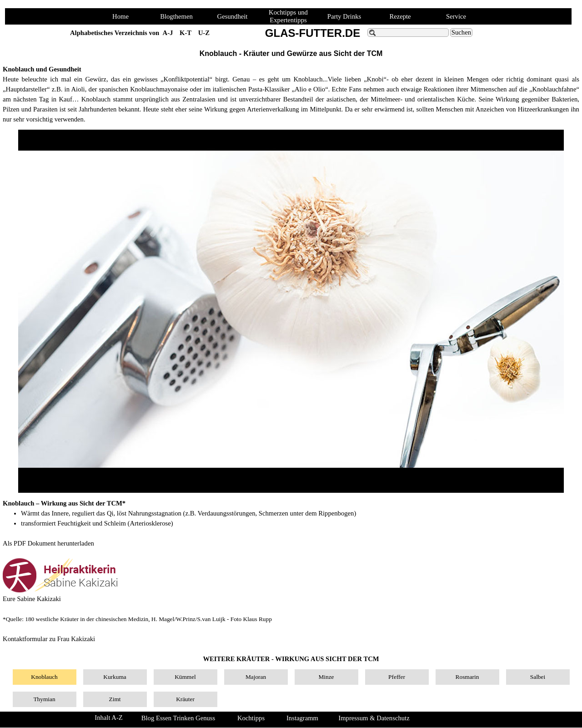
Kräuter (185, 699)
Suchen (461, 32)
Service (456, 16)
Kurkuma (115, 677)
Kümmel (185, 677)
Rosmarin (467, 677)
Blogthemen (176, 16)
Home (120, 16)
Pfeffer (397, 677)
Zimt (115, 699)
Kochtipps (251, 718)
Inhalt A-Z (108, 718)
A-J (168, 33)
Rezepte (400, 16)
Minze (326, 677)
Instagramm (302, 718)
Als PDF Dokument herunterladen (48, 543)
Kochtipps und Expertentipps (288, 16)
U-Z (204, 33)
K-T (186, 33)
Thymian (44, 699)
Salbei (538, 677)
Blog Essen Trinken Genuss (178, 718)
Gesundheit (233, 16)
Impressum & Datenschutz (374, 718)
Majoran (256, 677)
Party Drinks (344, 16)
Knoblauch (44, 677)
